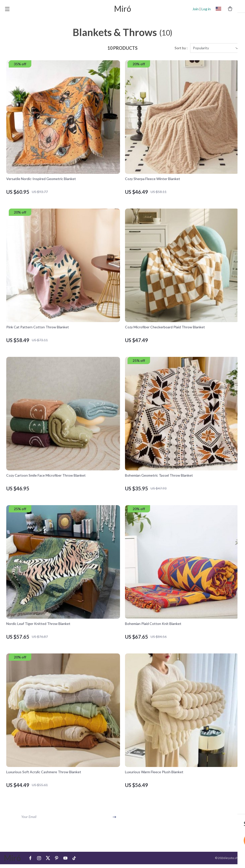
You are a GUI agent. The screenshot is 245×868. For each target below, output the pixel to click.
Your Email (29, 820)
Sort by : (181, 52)
